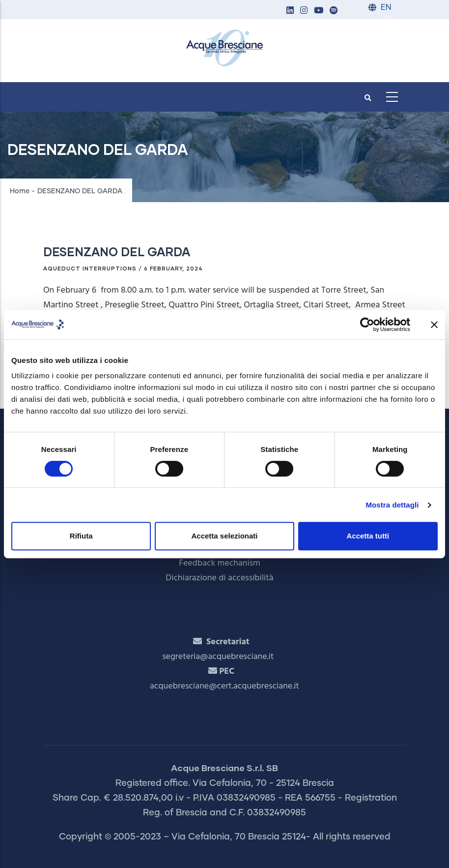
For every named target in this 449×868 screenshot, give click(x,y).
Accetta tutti (368, 536)
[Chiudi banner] (434, 325)
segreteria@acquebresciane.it (218, 657)
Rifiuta (81, 536)
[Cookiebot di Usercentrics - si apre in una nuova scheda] (367, 325)
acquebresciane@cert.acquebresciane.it (224, 686)
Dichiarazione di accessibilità (219, 578)
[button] (290, 11)
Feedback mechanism (220, 563)
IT (388, 20)
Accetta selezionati (224, 536)
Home (20, 191)
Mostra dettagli (392, 505)
